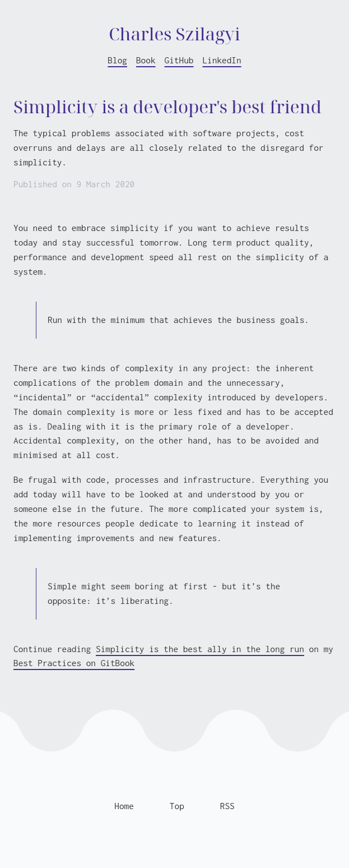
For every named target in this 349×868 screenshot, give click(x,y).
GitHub (179, 60)
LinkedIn (222, 60)
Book (146, 60)
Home (124, 806)
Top (177, 806)
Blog (117, 60)
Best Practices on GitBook (74, 663)
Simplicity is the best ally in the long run (200, 649)
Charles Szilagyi (175, 33)
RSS (227, 806)
